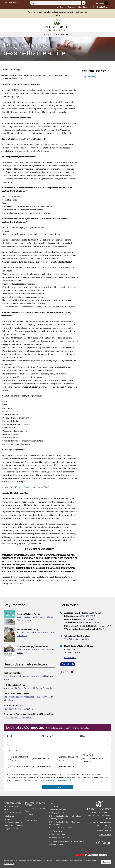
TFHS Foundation (67, 767)
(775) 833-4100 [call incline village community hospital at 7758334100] (104, 626)
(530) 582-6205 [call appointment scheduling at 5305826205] (95, 613)
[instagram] (67, 672)
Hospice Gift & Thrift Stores (19, 759)
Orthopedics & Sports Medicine (68, 759)
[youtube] (72, 672)
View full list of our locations (77, 639)
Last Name (82, 736)
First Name (48, 736)
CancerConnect (24, 487)
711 (104, 629)
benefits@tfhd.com (56, 844)
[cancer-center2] (57, 20)
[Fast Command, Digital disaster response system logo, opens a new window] (93, 855)
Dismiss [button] (106, 862)
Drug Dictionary (89, 77)
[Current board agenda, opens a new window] (87, 7)
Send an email (70, 658)
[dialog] (57, 862)
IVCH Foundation (42, 759)
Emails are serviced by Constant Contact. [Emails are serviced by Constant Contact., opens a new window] (54, 780)
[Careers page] (73, 7)
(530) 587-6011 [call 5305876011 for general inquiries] (87, 619)
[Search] (84, 3)
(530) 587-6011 (105, 835)
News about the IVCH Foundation (18, 709)
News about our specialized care (18, 718)
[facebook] (62, 672)
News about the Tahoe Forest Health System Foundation (28, 688)
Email (10, 736)
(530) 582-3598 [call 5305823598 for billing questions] (88, 616)
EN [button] (106, 3)
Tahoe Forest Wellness (20, 767)
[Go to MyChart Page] (62, 7)
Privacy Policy (9, 863)
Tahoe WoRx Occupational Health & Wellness (93, 758)
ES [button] (110, 3)
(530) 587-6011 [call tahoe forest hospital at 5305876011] (92, 623)
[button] (11, 2)
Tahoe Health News (43, 767)
